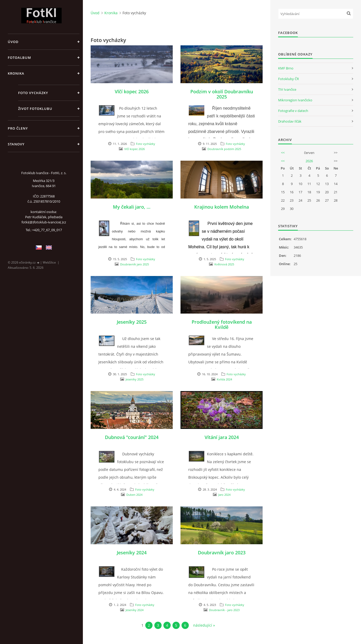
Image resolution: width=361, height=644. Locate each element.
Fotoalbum (19, 58)
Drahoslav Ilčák (290, 121)
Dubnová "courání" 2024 (132, 437)
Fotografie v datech (293, 111)
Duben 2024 (134, 495)
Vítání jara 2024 (222, 437)
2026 (309, 161)
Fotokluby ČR (288, 79)
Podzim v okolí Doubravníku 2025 (222, 94)
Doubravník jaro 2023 (222, 553)
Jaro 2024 (224, 495)
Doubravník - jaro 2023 (224, 610)
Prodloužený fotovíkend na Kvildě (222, 324)
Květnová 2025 (224, 264)
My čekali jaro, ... (132, 207)
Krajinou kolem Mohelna (222, 207)
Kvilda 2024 (224, 379)
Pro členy (18, 128)
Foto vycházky (33, 93)
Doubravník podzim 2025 (224, 149)
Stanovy (16, 144)
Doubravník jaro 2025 (135, 264)
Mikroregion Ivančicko (295, 100)
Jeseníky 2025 (132, 322)
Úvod (13, 42)
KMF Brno (286, 68)
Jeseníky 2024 (132, 553)
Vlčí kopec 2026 (132, 91)
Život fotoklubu (35, 109)
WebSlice (49, 262)
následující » (204, 625)
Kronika (16, 73)
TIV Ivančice (287, 89)
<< (283, 153)
